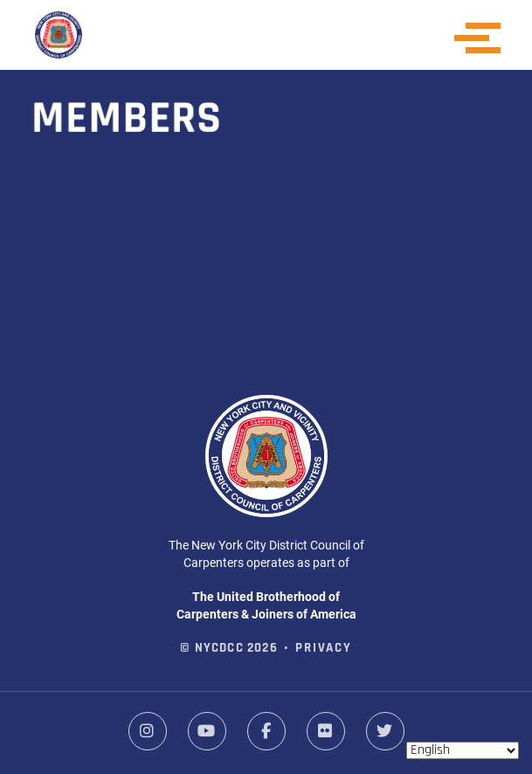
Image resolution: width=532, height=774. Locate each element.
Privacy (324, 649)
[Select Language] (463, 750)
